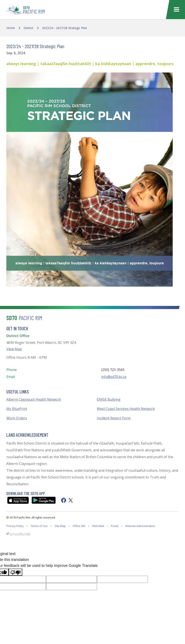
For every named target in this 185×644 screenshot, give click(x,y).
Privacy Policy (15, 526)
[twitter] (71, 500)
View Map (14, 349)
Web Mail (98, 526)
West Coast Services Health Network (126, 409)
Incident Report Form (114, 418)
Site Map (60, 526)
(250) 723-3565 (113, 370)
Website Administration (140, 526)
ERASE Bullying (109, 399)
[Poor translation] (15, 572)
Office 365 (79, 526)
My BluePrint (17, 409)
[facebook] (64, 500)
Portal (115, 526)
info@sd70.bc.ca (114, 377)
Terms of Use (39, 526)
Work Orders (17, 418)
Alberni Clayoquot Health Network (34, 399)
